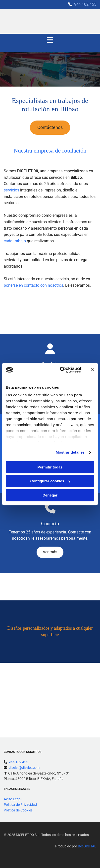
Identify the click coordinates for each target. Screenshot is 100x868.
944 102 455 (85, 4)
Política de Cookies (18, 810)
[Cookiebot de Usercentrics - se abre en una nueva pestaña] (61, 370)
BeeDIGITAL (87, 846)
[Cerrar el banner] (93, 370)
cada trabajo (15, 241)
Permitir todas (50, 467)
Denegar (50, 495)
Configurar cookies (50, 481)
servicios (11, 190)
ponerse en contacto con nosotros (33, 285)
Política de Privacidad (20, 805)
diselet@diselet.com (24, 768)
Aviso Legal (13, 799)
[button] (50, 128)
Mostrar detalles (70, 452)
